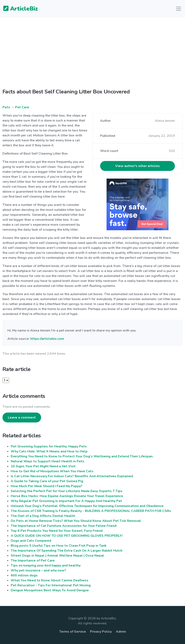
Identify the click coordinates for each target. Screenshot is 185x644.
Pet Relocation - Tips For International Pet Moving (51, 585)
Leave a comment (22, 417)
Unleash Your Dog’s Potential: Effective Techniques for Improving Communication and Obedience (87, 506)
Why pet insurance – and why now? (38, 570)
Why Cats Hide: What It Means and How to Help (49, 451)
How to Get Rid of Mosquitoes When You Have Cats (52, 471)
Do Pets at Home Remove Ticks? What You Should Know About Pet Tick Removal (76, 521)
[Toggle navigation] (179, 9)
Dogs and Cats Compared (31, 541)
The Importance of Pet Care (33, 561)
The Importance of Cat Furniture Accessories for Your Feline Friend (64, 526)
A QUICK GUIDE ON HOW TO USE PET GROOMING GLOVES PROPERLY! (67, 536)
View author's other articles (138, 166)
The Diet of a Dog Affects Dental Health (43, 516)
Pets (6, 107)
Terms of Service (73, 632)
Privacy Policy (101, 632)
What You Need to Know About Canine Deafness (50, 580)
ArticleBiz (18, 9)
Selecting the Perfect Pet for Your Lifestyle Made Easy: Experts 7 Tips (67, 491)
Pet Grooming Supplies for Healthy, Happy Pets (49, 446)
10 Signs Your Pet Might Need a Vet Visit (43, 466)
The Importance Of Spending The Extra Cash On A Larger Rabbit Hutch (67, 551)
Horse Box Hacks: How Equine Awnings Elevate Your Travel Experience (67, 496)
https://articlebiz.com (47, 339)
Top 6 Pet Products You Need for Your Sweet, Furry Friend (57, 531)
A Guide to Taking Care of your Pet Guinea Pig (47, 481)
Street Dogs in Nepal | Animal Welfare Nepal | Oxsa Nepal (57, 556)
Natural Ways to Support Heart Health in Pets (47, 461)
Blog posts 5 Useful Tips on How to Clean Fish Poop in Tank (59, 546)
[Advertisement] (92, 56)
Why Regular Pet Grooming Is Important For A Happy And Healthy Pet (66, 501)
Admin (121, 632)
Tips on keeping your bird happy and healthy (46, 565)
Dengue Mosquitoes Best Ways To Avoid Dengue (50, 590)
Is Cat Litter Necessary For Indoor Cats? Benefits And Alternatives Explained (72, 476)
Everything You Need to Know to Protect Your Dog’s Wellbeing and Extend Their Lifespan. (82, 456)
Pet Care (22, 107)
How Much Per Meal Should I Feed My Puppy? (47, 486)
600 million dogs (24, 575)
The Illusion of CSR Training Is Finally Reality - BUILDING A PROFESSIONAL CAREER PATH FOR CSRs (91, 511)
